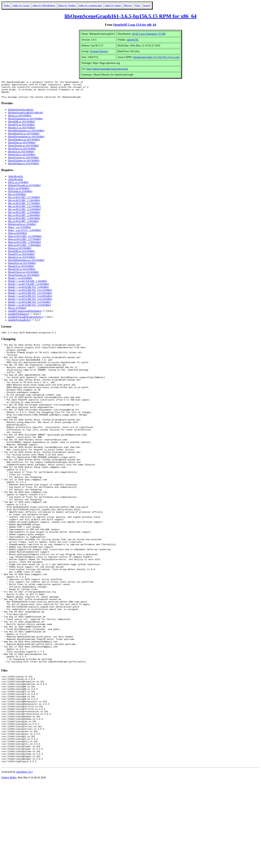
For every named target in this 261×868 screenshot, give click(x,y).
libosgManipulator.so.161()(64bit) (26, 134)
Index (7, 5)
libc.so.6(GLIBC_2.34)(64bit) (24, 219)
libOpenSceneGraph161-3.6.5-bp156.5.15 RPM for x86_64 (130, 16)
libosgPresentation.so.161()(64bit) (26, 140)
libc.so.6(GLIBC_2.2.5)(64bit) (24, 210)
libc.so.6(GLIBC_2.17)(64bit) (24, 207)
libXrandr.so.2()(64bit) (20, 195)
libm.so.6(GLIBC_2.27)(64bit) (24, 243)
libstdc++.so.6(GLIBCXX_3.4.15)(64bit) (30, 297)
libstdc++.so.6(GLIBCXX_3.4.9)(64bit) (29, 308)
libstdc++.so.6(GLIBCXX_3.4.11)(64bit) (30, 294)
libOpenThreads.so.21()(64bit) (24, 189)
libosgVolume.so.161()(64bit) (24, 164)
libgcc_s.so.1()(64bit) (19, 231)
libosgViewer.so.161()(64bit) (23, 161)
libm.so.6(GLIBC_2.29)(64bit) (24, 246)
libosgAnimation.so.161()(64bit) (25, 122)
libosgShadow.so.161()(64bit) (24, 143)
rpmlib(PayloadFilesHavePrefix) (25, 320)
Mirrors (128, 5)
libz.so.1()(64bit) (17, 311)
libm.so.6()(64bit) (17, 237)
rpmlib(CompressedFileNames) (25, 314)
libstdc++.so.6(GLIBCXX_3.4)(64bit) (28, 291)
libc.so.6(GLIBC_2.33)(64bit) (24, 216)
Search (147, 5)
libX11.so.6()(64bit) (19, 192)
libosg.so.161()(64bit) (20, 119)
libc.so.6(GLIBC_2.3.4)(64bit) (24, 213)
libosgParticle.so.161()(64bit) (24, 137)
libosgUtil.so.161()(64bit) (22, 158)
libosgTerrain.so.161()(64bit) (23, 149)
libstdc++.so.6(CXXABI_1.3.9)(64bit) (28, 288)
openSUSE (133, 40)
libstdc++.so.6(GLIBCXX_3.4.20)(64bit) (30, 300)
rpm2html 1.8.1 (25, 858)
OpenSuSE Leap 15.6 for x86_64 (135, 25)
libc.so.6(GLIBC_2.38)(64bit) (24, 222)
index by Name (113, 5)
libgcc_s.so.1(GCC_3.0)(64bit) (25, 234)
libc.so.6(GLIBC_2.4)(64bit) (23, 225)
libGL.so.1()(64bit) (18, 186)
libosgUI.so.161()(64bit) (21, 155)
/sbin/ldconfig (15, 180)
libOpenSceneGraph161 (21, 113)
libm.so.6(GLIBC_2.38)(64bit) (24, 249)
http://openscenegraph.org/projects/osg (107, 69)
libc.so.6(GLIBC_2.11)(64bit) (24, 201)
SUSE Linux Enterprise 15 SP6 (149, 34)
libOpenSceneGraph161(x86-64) (25, 116)
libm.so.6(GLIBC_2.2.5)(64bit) (25, 240)
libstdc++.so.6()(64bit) (20, 282)
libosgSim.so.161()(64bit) (22, 146)
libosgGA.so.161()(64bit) (22, 131)
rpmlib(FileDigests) (18, 317)
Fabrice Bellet (9, 864)
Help (138, 5)
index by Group (21, 5)
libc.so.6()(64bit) (17, 198)
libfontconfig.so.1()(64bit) (22, 228)
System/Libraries (99, 51)
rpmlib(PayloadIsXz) (19, 323)
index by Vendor (67, 5)
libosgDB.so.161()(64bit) (21, 125)
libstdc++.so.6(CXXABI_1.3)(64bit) (27, 285)
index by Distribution (44, 5)
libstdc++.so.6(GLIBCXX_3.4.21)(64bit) (30, 302)
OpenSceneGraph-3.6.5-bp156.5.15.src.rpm (156, 57)
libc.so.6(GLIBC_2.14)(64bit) (24, 204)
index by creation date (90, 5)
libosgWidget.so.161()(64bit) (23, 167)
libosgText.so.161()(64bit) (22, 152)
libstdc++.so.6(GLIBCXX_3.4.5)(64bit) (29, 305)
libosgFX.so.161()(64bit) (21, 128)
